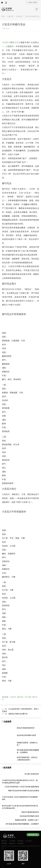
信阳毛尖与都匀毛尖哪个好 (18, 714)
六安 (26, 697)
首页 (3, 16)
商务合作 (12, 843)
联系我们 (21, 841)
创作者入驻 (33, 835)
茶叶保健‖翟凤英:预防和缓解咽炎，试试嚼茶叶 (22, 824)
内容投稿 (4, 843)
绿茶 (15, 85)
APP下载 (6, 3)
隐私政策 (21, 843)
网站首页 (2, 3)
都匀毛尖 (16, 42)
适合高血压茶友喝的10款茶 (26, 735)
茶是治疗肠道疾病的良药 (26, 728)
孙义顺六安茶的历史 (32, 774)
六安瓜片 (6, 42)
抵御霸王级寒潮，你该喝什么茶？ (27, 820)
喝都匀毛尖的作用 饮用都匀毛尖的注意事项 (24, 791)
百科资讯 (19, 16)
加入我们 (29, 841)
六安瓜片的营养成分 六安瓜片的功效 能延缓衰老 (22, 787)
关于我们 (12, 841)
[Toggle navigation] (37, 9)
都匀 (30, 697)
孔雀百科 (10, 16)
